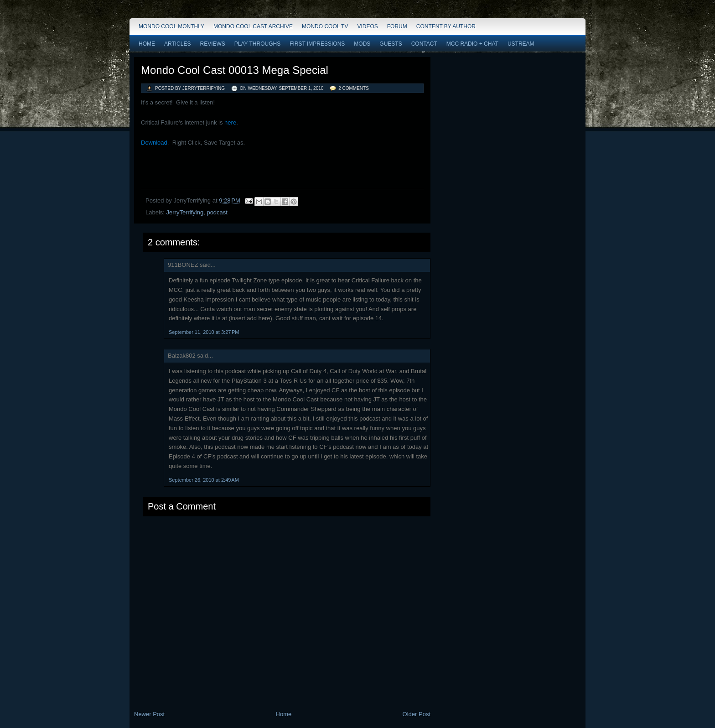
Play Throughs (257, 44)
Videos (367, 26)
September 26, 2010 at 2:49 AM (204, 480)
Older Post (417, 714)
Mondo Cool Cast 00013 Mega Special (235, 70)
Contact (424, 44)
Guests (391, 44)
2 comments (354, 88)
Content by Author (446, 26)
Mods (362, 44)
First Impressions (317, 44)
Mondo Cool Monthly (171, 26)
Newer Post (149, 714)
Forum (397, 26)
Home (147, 44)
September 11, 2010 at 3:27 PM (204, 332)
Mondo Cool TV (325, 26)
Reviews (212, 44)
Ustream (521, 44)
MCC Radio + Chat (472, 44)
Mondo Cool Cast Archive (253, 26)
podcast (217, 212)
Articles (177, 44)
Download (154, 143)
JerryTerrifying (185, 212)
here (230, 122)
